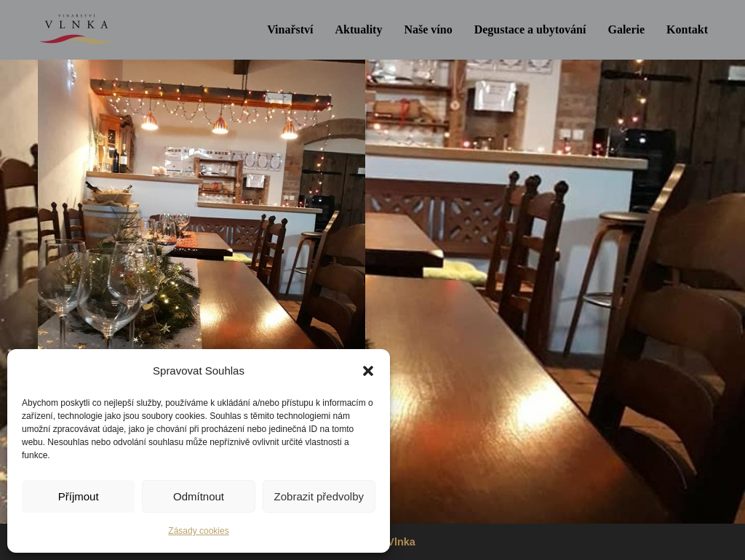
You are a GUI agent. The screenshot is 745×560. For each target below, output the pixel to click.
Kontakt (687, 29)
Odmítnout (199, 496)
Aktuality (359, 29)
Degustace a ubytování (530, 29)
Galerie (626, 29)
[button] (368, 371)
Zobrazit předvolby (319, 496)
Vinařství (290, 29)
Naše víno (428, 29)
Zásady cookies (198, 531)
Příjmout (79, 496)
